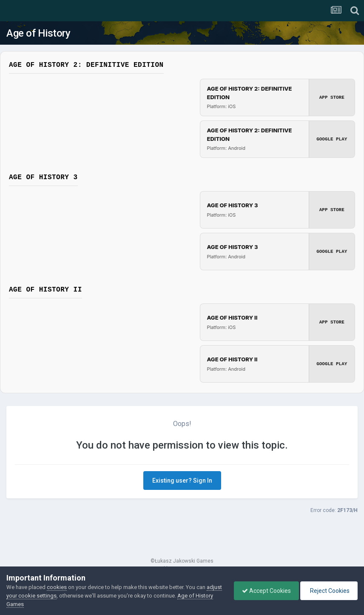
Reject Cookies (328, 591)
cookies (57, 587)
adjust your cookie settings (40, 596)
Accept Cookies (264, 591)
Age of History (38, 33)
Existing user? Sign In (182, 481)
